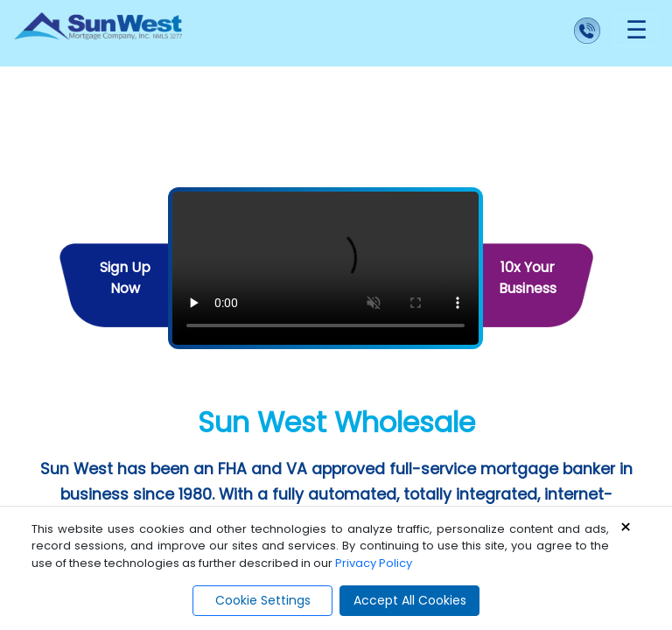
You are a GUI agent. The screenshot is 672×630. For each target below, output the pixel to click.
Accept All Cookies (410, 600)
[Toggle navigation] (636, 30)
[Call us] (405, 33)
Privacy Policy (374, 563)
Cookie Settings (263, 600)
